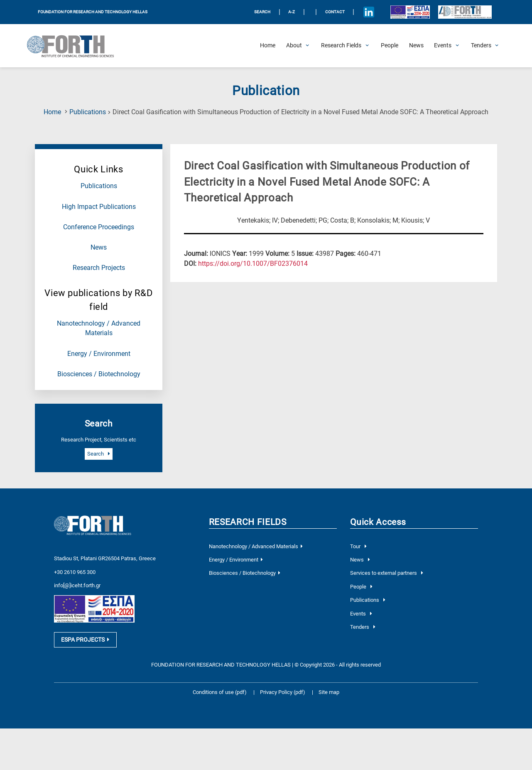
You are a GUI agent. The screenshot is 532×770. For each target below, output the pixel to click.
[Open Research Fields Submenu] (341, 46)
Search (98, 454)
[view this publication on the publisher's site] (253, 264)
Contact (335, 12)
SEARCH (262, 12)
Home (52, 112)
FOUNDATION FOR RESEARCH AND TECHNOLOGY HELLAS (93, 12)
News (99, 248)
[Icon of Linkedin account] (369, 12)
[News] (416, 46)
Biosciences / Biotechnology (99, 374)
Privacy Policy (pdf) (283, 696)
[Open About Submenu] (294, 46)
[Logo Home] (75, 46)
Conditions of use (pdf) (220, 696)
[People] (390, 46)
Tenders (363, 627)
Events (361, 614)
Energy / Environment (99, 354)
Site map (329, 696)
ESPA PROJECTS (85, 643)
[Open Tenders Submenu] (481, 46)
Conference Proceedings (99, 227)
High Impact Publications (99, 207)
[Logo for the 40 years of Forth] (465, 12)
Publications (88, 112)
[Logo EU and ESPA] (410, 12)
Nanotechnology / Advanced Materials (256, 546)
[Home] (268, 46)
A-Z (292, 12)
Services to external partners (386, 573)
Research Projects (99, 268)
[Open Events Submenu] (443, 46)
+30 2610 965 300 (75, 571)
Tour (358, 546)
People (361, 587)
